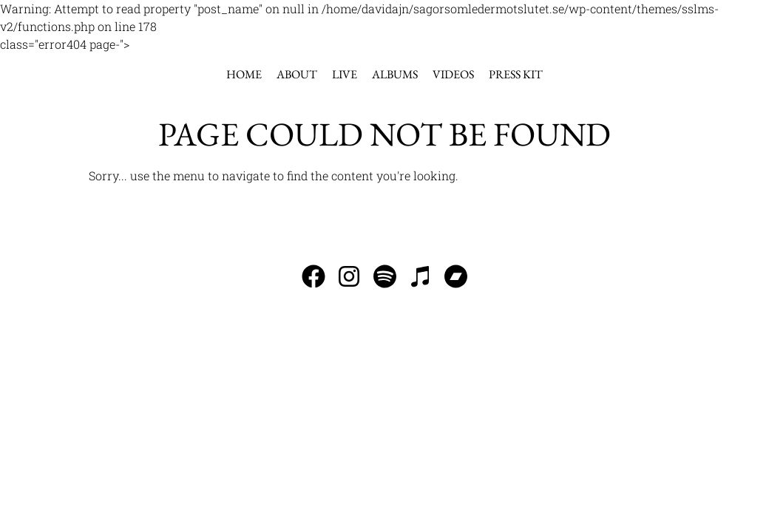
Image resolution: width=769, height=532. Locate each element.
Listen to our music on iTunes (420, 276)
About (297, 74)
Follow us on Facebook (314, 276)
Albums (395, 74)
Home (244, 74)
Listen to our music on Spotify (384, 276)
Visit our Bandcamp (455, 276)
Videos (453, 74)
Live (345, 74)
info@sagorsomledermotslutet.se (385, 239)
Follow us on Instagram (349, 276)
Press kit (516, 74)
